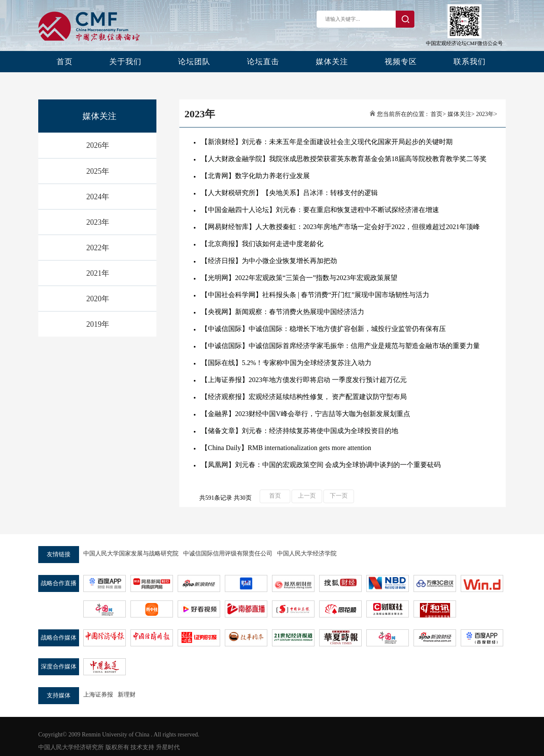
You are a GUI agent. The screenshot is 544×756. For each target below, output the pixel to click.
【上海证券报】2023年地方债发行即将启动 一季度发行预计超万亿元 (304, 380)
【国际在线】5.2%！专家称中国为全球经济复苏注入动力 (286, 363)
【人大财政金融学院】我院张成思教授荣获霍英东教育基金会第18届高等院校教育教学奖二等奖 (344, 159)
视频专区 (401, 62)
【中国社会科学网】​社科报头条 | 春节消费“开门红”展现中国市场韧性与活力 (315, 295)
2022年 (98, 248)
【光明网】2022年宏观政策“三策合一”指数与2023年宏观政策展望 (299, 278)
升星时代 (168, 747)
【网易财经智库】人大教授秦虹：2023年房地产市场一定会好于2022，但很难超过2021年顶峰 (340, 227)
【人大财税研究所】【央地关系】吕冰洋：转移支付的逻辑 (289, 193)
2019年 (98, 324)
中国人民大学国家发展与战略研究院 (131, 554)
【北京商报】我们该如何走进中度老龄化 (262, 244)
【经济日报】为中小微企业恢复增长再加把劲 (269, 261)
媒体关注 (332, 62)
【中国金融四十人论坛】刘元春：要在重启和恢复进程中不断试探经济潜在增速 (320, 210)
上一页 (307, 496)
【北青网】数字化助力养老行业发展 (255, 176)
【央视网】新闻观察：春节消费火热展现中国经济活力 (283, 312)
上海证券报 (98, 695)
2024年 (98, 197)
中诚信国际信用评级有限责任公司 (228, 554)
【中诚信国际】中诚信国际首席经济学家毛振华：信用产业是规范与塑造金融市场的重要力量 (340, 346)
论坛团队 (194, 62)
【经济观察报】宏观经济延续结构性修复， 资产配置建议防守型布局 (304, 397)
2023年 (98, 222)
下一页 (339, 496)
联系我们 (470, 62)
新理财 (127, 695)
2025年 (98, 171)
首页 (65, 62)
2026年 (98, 145)
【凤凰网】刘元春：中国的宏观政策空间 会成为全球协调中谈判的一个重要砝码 (321, 465)
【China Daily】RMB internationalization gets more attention (286, 448)
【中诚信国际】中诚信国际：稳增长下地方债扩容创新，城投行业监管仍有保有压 (323, 329)
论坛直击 (263, 62)
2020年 (98, 299)
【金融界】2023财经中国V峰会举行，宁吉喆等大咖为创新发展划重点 (306, 414)
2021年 (98, 273)
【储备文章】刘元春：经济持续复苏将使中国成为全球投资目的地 (300, 431)
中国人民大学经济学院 (307, 554)
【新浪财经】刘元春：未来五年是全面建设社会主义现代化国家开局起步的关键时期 (327, 142)
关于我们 (125, 62)
